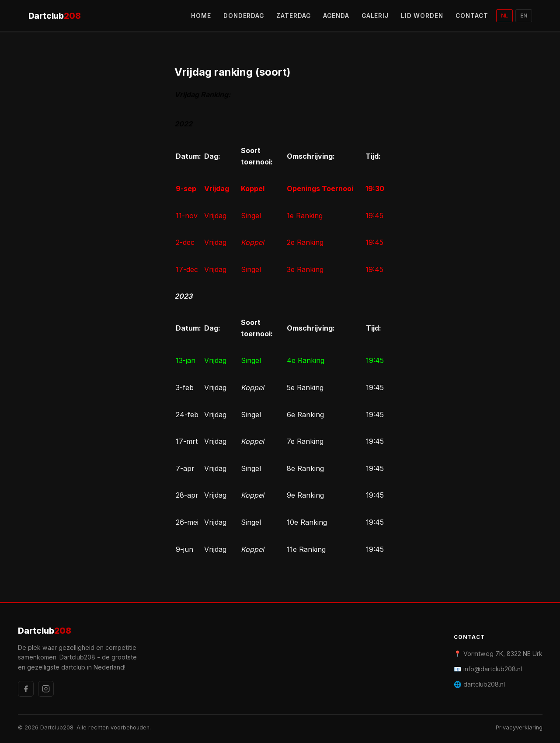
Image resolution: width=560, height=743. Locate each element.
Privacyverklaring (519, 727)
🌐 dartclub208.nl (479, 684)
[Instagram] (46, 689)
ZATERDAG (294, 16)
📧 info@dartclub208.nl (488, 669)
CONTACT (472, 16)
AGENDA (336, 16)
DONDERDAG (244, 16)
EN (524, 16)
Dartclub (55, 16)
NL (504, 16)
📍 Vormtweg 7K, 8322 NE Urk (498, 654)
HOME (201, 16)
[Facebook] (26, 689)
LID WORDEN (422, 16)
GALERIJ (375, 16)
